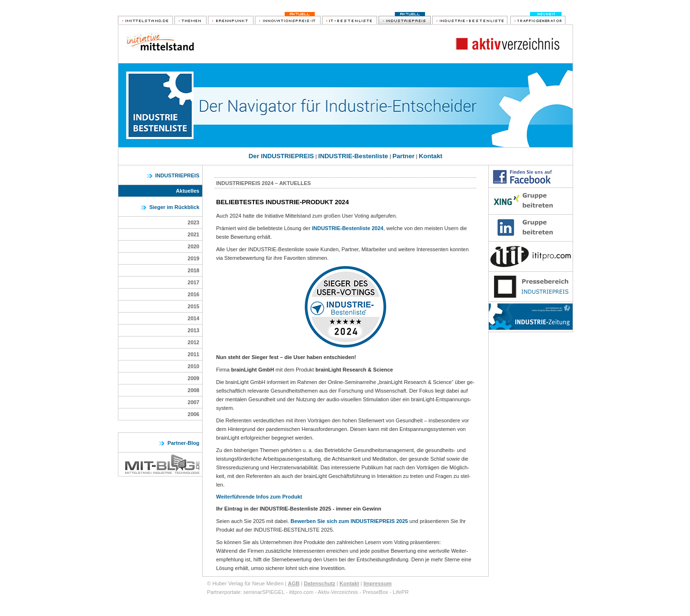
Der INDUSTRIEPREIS (281, 156)
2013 (194, 330)
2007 (194, 402)
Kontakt (431, 156)
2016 (194, 294)
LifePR (401, 592)
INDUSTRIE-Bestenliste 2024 (348, 228)
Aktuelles (188, 191)
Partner (403, 156)
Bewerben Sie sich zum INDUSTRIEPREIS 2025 (349, 521)
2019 (194, 258)
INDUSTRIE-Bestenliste (353, 156)
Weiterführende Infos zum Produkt (259, 497)
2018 (194, 270)
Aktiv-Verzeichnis (338, 592)
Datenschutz (319, 583)
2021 (194, 234)
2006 (194, 414)
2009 (194, 378)
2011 (194, 354)
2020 (194, 246)
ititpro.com (301, 592)
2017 (194, 282)
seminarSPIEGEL (264, 592)
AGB (294, 583)
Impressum (377, 583)
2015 (194, 306)
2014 (194, 318)
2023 (194, 222)
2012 (194, 342)
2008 (194, 390)
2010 (194, 366)
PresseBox (375, 592)
